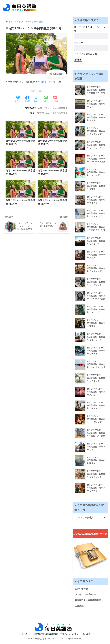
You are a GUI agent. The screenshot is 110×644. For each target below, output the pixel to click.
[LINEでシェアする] (46, 99)
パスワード (80, 43)
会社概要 (79, 609)
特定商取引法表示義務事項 (89, 603)
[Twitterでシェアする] (18, 99)
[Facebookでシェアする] (27, 99)
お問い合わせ (82, 591)
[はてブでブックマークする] (37, 99)
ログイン (47, 82)
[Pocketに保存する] (55, 99)
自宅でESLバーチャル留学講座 (53, 108)
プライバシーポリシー (86, 597)
